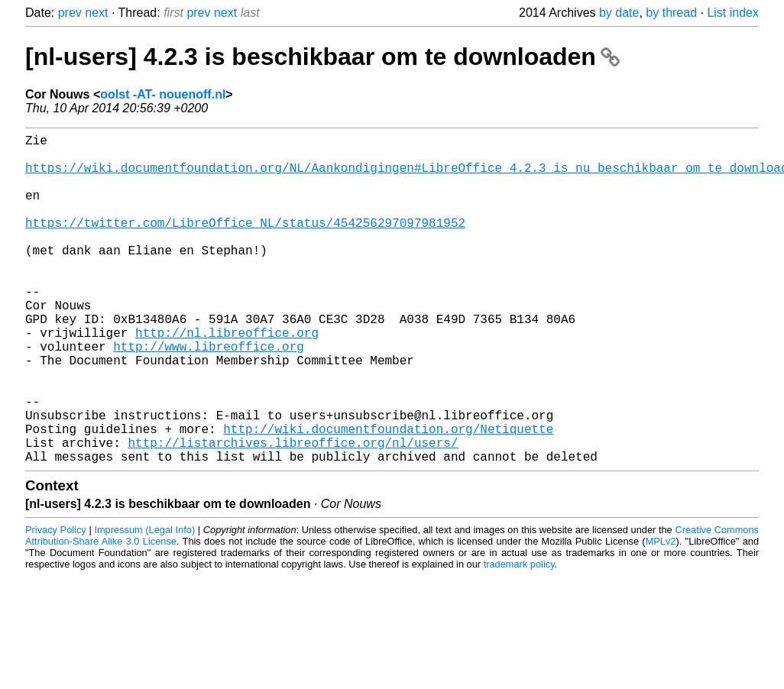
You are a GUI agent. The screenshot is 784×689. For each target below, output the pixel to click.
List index (733, 13)
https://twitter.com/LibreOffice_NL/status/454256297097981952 (245, 244)
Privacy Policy (56, 603)
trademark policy (519, 637)
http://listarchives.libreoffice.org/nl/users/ (293, 513)
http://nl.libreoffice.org (227, 378)
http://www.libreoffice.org (209, 395)
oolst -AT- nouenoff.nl (163, 94)
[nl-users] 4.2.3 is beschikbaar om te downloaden (322, 57)
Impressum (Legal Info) (144, 603)
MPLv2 (661, 615)
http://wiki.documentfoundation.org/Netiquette (388, 496)
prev (70, 13)
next (96, 13)
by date (619, 13)
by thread (671, 13)
